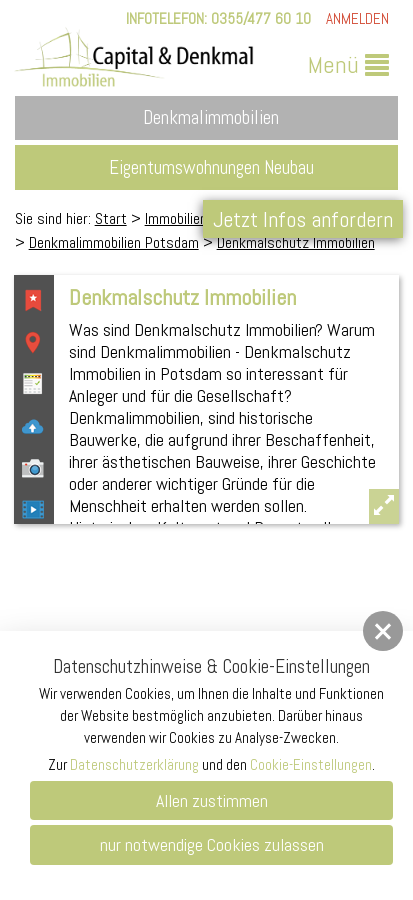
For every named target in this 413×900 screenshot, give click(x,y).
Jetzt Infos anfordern (303, 219)
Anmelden (357, 18)
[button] (383, 631)
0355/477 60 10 (261, 18)
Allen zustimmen (212, 800)
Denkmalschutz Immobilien (296, 242)
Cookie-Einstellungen (311, 764)
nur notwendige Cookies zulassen (212, 844)
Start (111, 218)
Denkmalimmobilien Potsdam (114, 242)
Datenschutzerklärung (134, 764)
